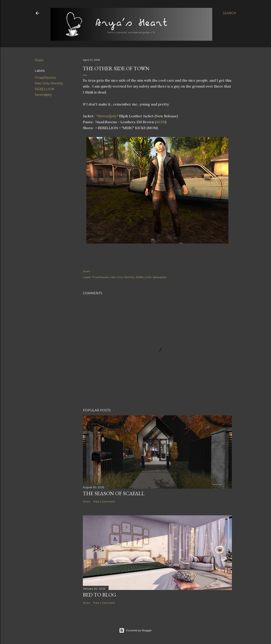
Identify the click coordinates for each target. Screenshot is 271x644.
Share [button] (39, 60)
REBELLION (44, 89)
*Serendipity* (107, 116)
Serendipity (43, 95)
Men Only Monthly (49, 83)
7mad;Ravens (45, 78)
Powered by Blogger (135, 630)
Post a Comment (104, 501)
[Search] (229, 13)
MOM (161, 122)
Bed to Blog (99, 595)
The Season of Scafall (114, 493)
